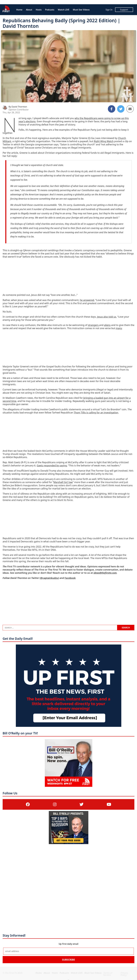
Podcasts (50, 10)
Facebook (70, 578)
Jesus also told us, (107, 317)
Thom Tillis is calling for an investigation (96, 413)
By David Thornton (18, 107)
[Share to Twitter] (121, 109)
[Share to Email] (130, 109)
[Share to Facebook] (112, 109)
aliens (107, 325)
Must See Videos (81, 10)
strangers (94, 325)
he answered (87, 300)
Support (124, 10)
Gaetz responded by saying (52, 465)
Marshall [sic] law (63, 482)
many (119, 328)
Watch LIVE (64, 10)
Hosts (39, 10)
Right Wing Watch (104, 141)
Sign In (109, 10)
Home (19, 10)
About (29, 10)
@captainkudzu (49, 578)
